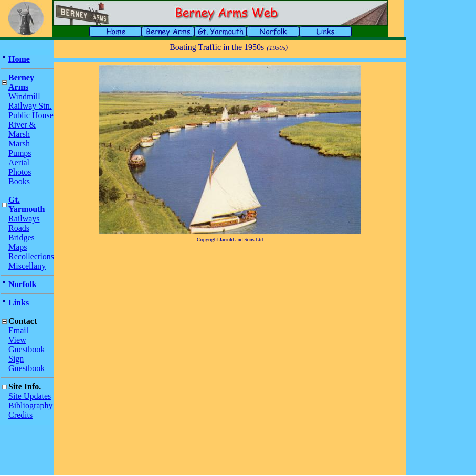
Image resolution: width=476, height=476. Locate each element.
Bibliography (30, 405)
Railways (24, 219)
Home (19, 59)
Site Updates (30, 396)
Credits (20, 415)
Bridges (22, 237)
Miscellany (27, 266)
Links (19, 303)
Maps (18, 247)
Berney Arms (21, 82)
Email (18, 330)
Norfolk (22, 284)
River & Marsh (22, 129)
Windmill (24, 96)
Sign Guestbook (27, 363)
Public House (31, 115)
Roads (19, 228)
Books (19, 181)
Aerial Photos (20, 167)
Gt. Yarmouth (27, 204)
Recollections (31, 256)
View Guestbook (27, 345)
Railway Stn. (30, 106)
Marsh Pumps (20, 148)
